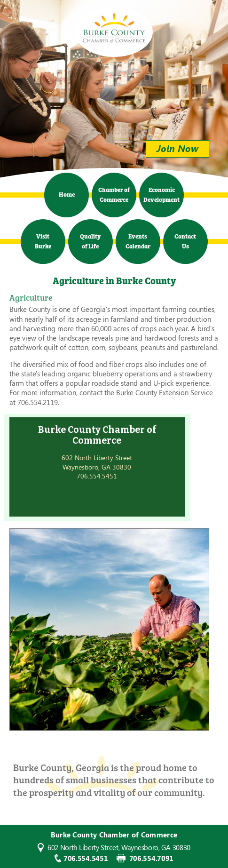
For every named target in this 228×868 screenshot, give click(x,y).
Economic (161, 194)
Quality (90, 241)
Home (67, 194)
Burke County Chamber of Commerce (114, 28)
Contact (185, 241)
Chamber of (114, 194)
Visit (43, 241)
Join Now (177, 148)
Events (138, 241)
